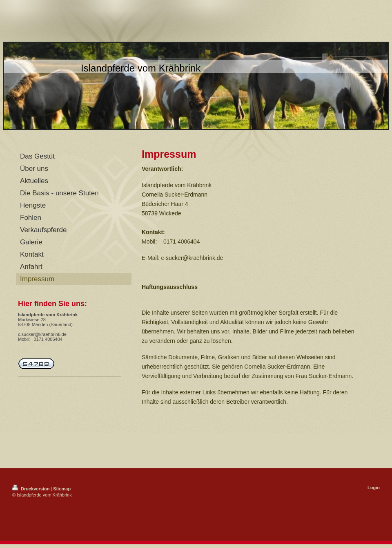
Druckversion (31, 489)
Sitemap (62, 489)
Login (374, 488)
